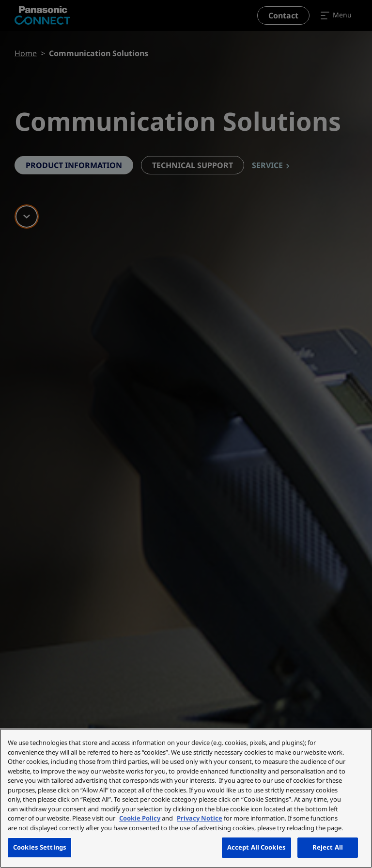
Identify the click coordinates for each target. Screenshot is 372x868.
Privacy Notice (200, 818)
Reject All (328, 847)
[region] (186, 798)
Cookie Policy (140, 818)
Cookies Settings (40, 847)
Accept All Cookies (256, 847)
